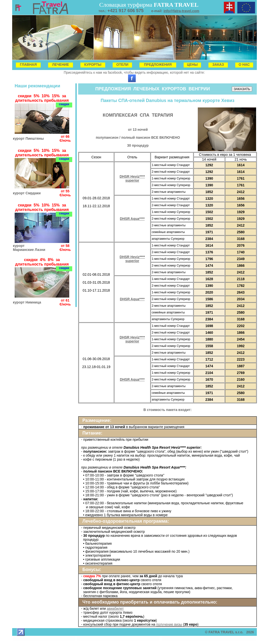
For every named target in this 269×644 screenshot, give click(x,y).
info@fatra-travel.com (181, 11)
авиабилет (115, 609)
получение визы (169, 624)
